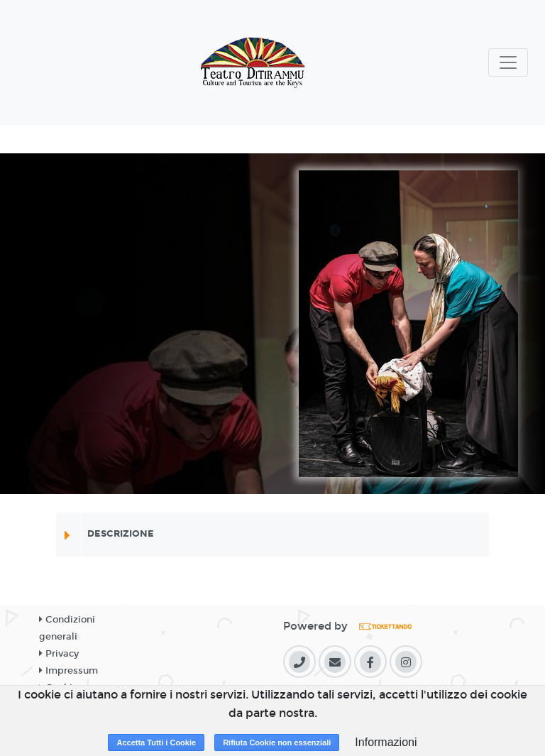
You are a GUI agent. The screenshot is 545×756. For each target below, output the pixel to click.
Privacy (59, 654)
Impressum (68, 671)
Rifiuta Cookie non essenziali (277, 743)
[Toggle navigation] (508, 62)
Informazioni (386, 742)
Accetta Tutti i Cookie (156, 743)
